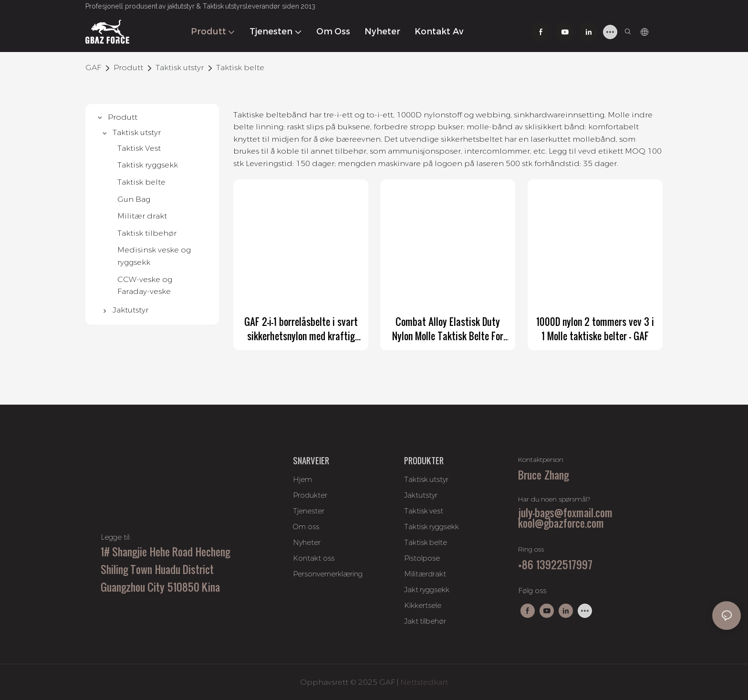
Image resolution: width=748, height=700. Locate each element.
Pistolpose (422, 558)
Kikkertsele (423, 605)
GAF (93, 68)
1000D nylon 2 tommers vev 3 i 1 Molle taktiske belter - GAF (595, 329)
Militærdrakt (425, 574)
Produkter (310, 495)
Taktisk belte (240, 68)
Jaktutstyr (421, 495)
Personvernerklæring (328, 574)
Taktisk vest (424, 511)
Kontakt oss (314, 558)
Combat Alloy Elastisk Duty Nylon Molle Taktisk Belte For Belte (448, 329)
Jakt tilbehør (425, 621)
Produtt (128, 68)
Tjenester (309, 511)
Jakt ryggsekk (427, 590)
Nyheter (307, 542)
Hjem (302, 479)
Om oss (306, 527)
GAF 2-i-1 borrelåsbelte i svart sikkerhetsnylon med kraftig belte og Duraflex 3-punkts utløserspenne (301, 329)
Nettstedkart (424, 682)
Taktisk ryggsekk (432, 527)
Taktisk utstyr (180, 68)
